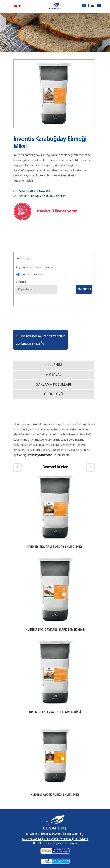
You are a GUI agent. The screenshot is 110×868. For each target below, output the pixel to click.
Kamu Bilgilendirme (57, 843)
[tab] (54, 365)
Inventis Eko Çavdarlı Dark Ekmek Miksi (55, 630)
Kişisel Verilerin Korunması (57, 839)
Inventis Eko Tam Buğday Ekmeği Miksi (55, 547)
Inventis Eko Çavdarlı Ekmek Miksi (55, 712)
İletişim (73, 843)
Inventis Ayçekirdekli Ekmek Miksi (55, 795)
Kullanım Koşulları (32, 839)
